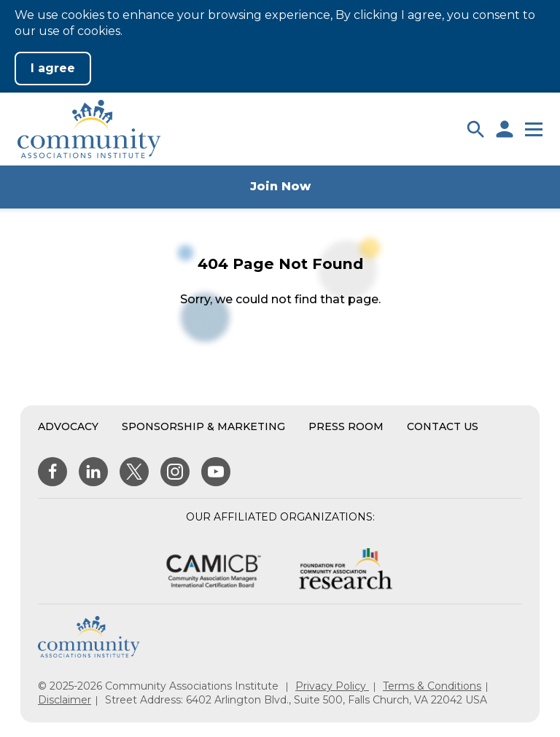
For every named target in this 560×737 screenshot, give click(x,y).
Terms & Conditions (432, 686)
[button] (475, 129)
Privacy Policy (332, 686)
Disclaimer (65, 700)
